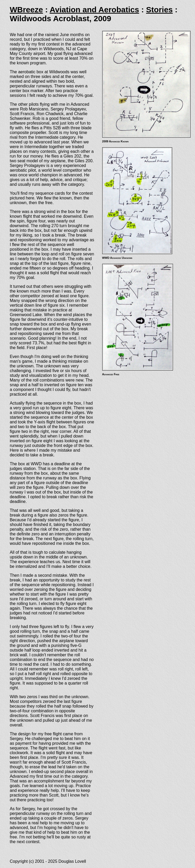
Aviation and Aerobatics (94, 10)
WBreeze (26, 10)
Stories (159, 10)
